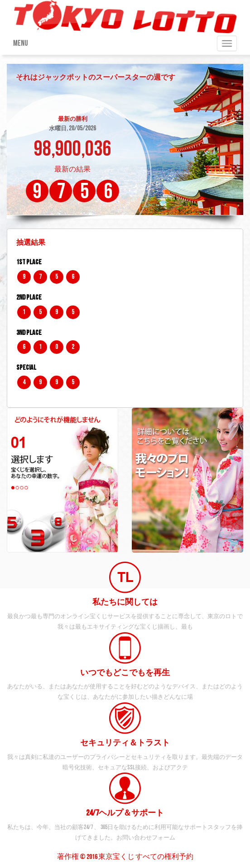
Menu (18, 43)
